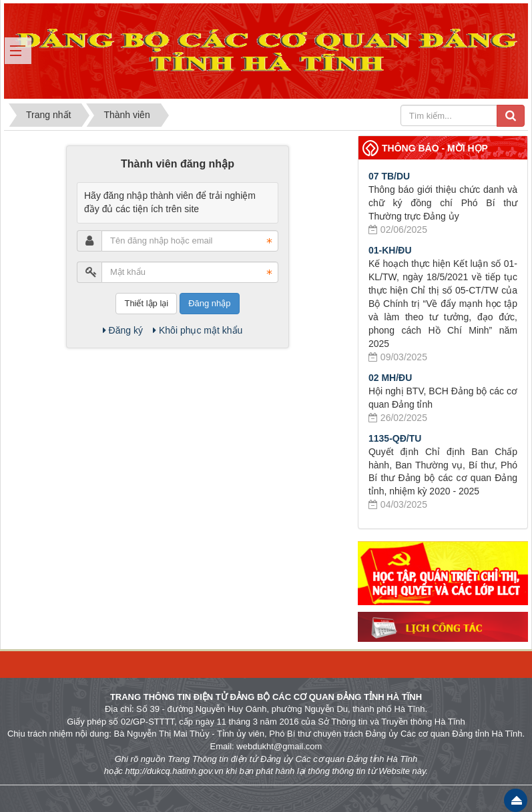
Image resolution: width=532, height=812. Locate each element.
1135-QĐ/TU (395, 438)
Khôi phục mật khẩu (198, 330)
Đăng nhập (209, 303)
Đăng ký (123, 330)
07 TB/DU (389, 176)
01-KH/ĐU (390, 250)
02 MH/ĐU (390, 378)
